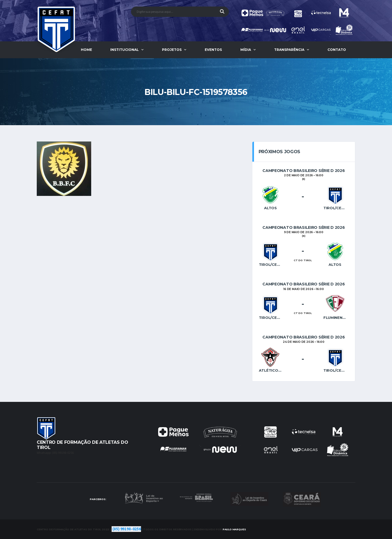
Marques (234, 529)
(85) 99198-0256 (127, 529)
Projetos (172, 50)
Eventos (213, 50)
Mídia (246, 50)
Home (86, 50)
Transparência (289, 50)
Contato (337, 50)
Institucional (125, 50)
